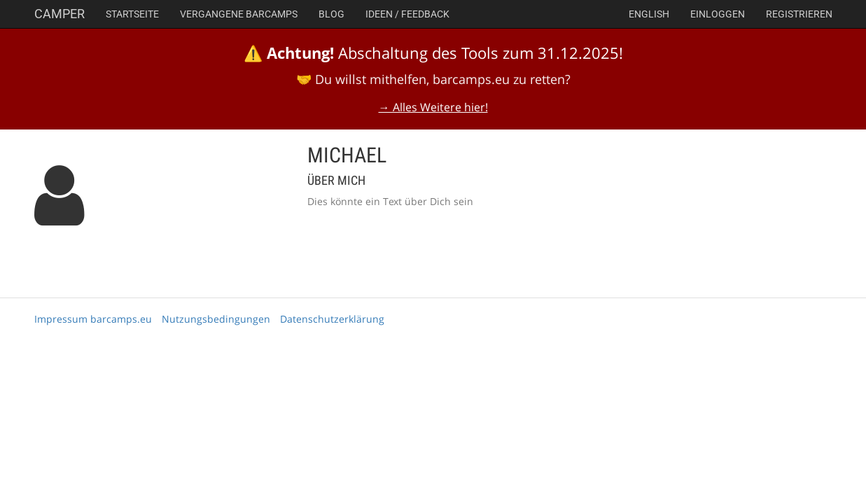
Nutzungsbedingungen (216, 319)
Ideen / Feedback (407, 14)
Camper (60, 14)
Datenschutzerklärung (332, 319)
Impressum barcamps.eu (93, 319)
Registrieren (799, 14)
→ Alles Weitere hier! (433, 107)
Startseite (132, 14)
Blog (331, 14)
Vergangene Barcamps (239, 14)
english (649, 14)
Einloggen (718, 14)
